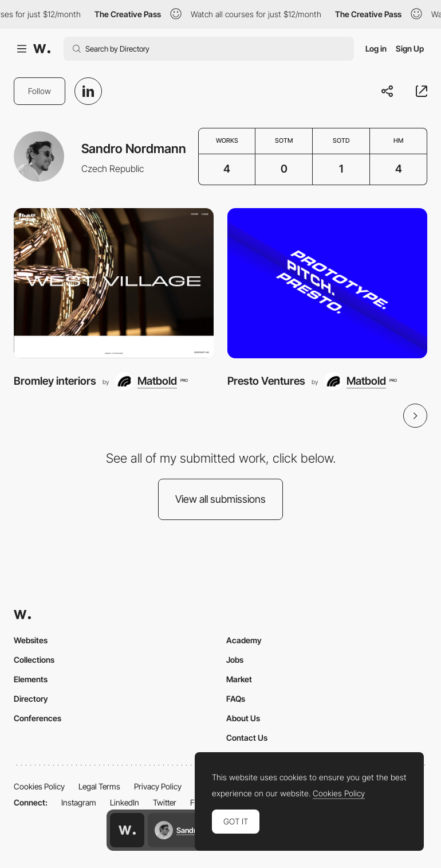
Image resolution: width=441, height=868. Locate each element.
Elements (31, 679)
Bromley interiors (55, 381)
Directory (31, 699)
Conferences (38, 718)
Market (239, 679)
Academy (244, 640)
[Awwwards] (42, 49)
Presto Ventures (266, 381)
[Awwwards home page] (127, 830)
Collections (34, 660)
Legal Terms (99, 786)
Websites (31, 640)
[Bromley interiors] (114, 283)
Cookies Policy (39, 786)
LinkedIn (125, 802)
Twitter (165, 802)
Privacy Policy (158, 786)
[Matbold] (151, 381)
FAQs (236, 699)
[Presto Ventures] (327, 283)
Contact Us (247, 738)
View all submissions (220, 499)
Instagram (79, 802)
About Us (243, 718)
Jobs (235, 660)
